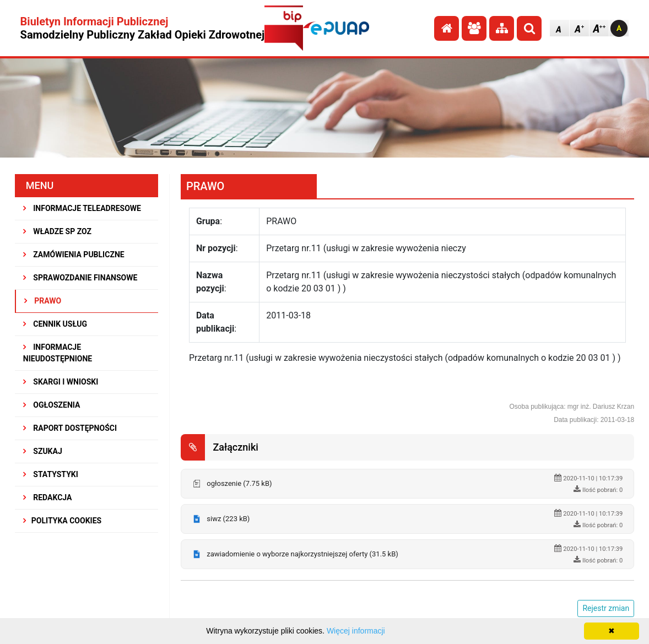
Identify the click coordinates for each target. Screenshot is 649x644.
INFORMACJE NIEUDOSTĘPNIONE (58, 353)
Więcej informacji (356, 631)
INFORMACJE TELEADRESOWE (82, 208)
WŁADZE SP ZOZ (57, 231)
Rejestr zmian (606, 608)
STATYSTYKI (51, 474)
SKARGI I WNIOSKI (61, 382)
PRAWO (43, 301)
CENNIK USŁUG (55, 324)
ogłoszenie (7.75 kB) (239, 483)
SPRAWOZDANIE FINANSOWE (80, 278)
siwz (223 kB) (228, 519)
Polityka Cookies (62, 521)
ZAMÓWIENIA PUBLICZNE (74, 255)
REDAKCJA (48, 497)
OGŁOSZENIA (52, 405)
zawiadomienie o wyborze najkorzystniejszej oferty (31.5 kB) (302, 554)
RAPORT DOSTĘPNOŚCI (70, 428)
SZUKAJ (43, 451)
